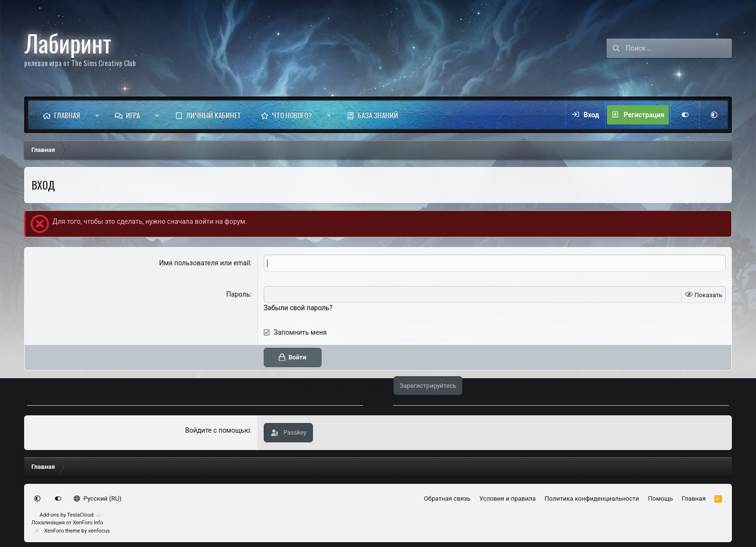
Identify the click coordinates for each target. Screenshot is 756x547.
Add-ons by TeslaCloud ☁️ (71, 515)
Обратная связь (447, 499)
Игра (133, 115)
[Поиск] (679, 48)
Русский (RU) (98, 499)
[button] (97, 115)
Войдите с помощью (217, 430)
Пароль (238, 294)
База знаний (378, 115)
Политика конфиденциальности (592, 499)
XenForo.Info (88, 523)
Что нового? (292, 115)
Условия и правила (507, 499)
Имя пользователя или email (205, 263)
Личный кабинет (214, 115)
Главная (67, 115)
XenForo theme (62, 531)
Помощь (661, 499)
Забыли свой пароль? (298, 308)
